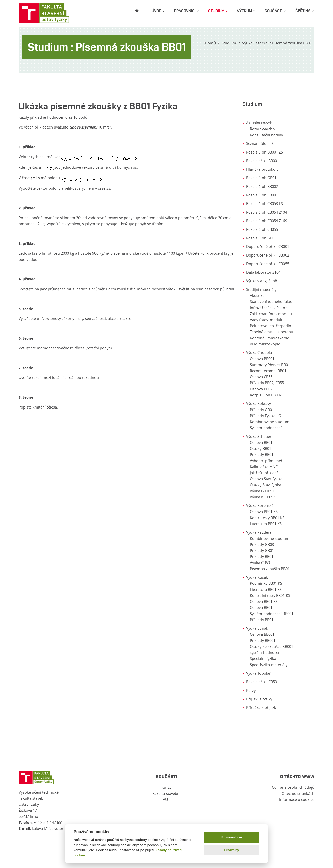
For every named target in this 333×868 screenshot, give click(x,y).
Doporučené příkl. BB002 (268, 255)
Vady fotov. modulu (267, 320)
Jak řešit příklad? (264, 473)
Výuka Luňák (257, 628)
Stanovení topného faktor (272, 302)
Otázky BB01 (260, 449)
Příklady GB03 (262, 544)
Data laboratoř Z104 (263, 272)
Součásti (274, 11)
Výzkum (244, 11)
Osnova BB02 (261, 389)
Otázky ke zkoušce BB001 (271, 646)
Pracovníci (185, 11)
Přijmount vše (232, 837)
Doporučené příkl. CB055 (268, 264)
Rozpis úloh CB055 (262, 229)
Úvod (157, 11)
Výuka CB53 (260, 563)
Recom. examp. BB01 (268, 371)
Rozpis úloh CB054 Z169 (267, 221)
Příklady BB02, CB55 (267, 383)
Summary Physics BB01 (270, 365)
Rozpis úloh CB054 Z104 (267, 212)
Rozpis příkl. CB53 (261, 682)
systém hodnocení (266, 653)
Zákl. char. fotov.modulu (271, 314)
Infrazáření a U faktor (268, 308)
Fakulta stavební (166, 793)
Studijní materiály (261, 289)
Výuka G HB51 (262, 491)
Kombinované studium (270, 422)
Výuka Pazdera (255, 43)
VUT (166, 799)
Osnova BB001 (262, 359)
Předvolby (232, 850)
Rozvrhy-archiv (263, 129)
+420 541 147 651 (48, 822)
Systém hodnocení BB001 (272, 614)
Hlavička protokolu (262, 169)
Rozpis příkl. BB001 (263, 161)
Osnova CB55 (261, 377)
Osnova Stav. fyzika (266, 479)
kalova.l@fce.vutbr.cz (50, 828)
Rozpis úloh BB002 (262, 186)
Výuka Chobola (259, 353)
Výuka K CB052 (263, 497)
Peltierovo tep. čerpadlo (270, 326)
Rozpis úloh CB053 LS (265, 204)
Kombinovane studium (270, 538)
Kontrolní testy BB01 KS (270, 595)
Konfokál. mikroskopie (269, 338)
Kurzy (251, 690)
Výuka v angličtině (261, 281)
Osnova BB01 (261, 442)
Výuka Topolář (258, 673)
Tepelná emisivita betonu (271, 332)
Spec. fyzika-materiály (269, 665)
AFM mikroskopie (265, 344)
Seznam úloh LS (260, 144)
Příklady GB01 (262, 410)
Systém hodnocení (266, 428)
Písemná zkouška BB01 (270, 569)
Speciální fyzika (263, 659)
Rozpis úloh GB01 (261, 178)
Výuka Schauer (259, 436)
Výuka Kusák (257, 577)
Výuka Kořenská (260, 506)
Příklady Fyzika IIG (266, 416)
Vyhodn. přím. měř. (267, 461)
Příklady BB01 (262, 455)
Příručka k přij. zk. (262, 708)
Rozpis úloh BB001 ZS (265, 152)
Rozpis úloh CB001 (262, 195)
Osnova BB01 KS (264, 512)
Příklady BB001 (263, 640)
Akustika (257, 296)
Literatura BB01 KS (266, 524)
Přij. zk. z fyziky (259, 699)
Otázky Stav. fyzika (266, 485)
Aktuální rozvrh (259, 123)
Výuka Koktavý (258, 404)
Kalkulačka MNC (264, 467)
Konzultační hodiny (266, 135)
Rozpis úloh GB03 (261, 238)
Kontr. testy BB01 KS (267, 518)
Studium (216, 11)
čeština (303, 11)
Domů (210, 43)
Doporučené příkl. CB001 (268, 247)
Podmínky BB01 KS (266, 583)
